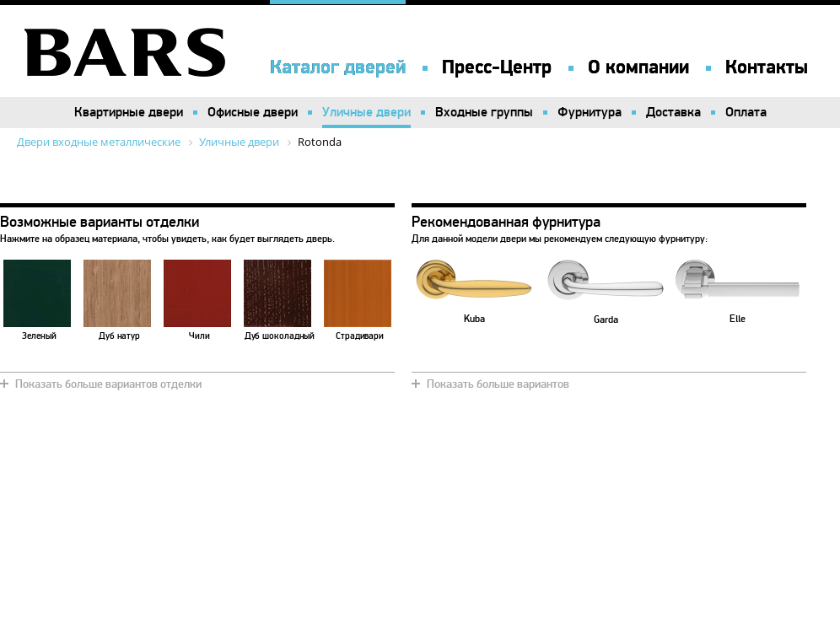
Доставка (673, 112)
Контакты (767, 67)
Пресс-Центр (497, 67)
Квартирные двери (129, 112)
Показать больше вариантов (498, 384)
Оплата (746, 112)
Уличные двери (366, 112)
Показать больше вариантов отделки (108, 384)
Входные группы (484, 112)
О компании (638, 67)
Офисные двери (253, 112)
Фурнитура (590, 112)
